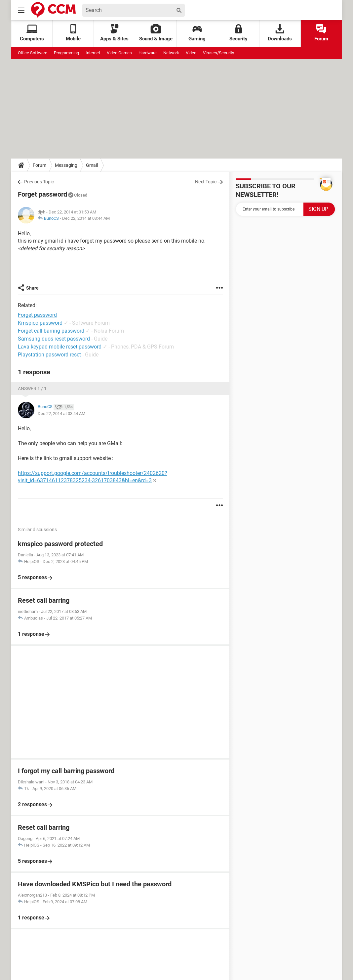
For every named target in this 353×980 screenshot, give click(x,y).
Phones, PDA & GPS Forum (142, 347)
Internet (93, 53)
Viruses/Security (218, 53)
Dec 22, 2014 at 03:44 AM (86, 218)
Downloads (280, 33)
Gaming (197, 33)
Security (238, 33)
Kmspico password (40, 323)
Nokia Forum (109, 331)
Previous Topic (39, 182)
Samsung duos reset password (54, 339)
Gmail (92, 165)
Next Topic (206, 182)
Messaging (66, 165)
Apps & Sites (114, 33)
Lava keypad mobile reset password (60, 347)
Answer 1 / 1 (32, 389)
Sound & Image (156, 33)
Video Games (119, 53)
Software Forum (91, 323)
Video (191, 53)
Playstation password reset (49, 355)
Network (171, 53)
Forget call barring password (51, 331)
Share (32, 288)
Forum (321, 33)
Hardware (148, 53)
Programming (66, 53)
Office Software (33, 53)
